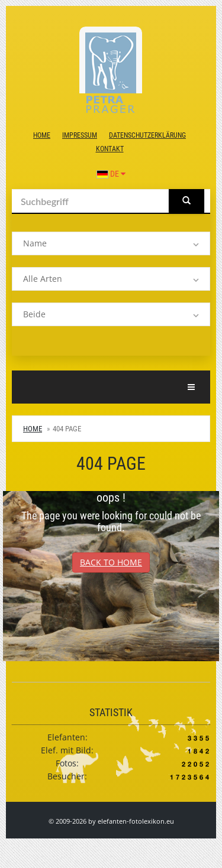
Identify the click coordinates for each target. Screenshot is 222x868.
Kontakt (110, 149)
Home (42, 135)
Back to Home (111, 562)
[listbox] (111, 243)
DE (111, 174)
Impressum (80, 135)
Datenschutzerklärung (147, 135)
